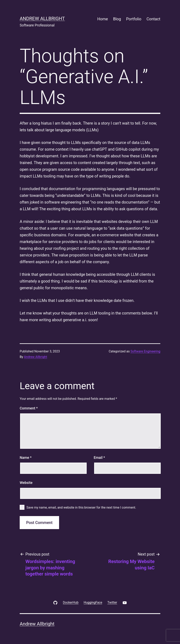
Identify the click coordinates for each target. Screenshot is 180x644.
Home (103, 19)
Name (26, 458)
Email (99, 458)
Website (26, 483)
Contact (153, 19)
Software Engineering (145, 351)
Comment (29, 408)
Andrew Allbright (42, 19)
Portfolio (134, 19)
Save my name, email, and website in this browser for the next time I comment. (81, 507)
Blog (117, 19)
